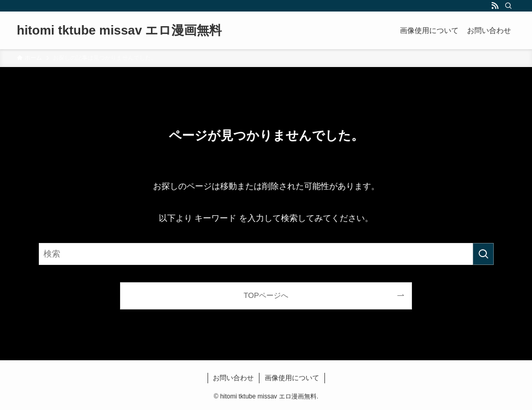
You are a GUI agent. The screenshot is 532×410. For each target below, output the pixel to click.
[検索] (508, 6)
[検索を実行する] (483, 254)
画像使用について (292, 378)
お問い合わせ (233, 378)
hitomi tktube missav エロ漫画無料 (119, 30)
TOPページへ (266, 295)
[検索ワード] (266, 254)
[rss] (495, 6)
